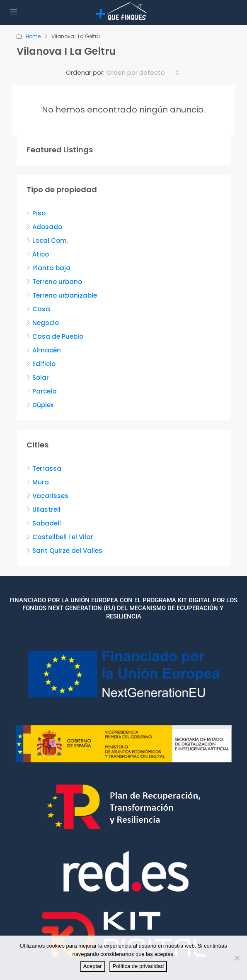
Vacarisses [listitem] (47, 496)
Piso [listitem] (36, 213)
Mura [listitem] (38, 482)
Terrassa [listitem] (44, 468)
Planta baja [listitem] (48, 268)
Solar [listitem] (38, 378)
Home (33, 36)
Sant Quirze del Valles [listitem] (64, 551)
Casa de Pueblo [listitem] (55, 336)
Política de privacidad (138, 966)
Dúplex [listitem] (40, 405)
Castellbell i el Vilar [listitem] (60, 537)
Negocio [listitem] (43, 323)
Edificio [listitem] (41, 364)
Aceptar (93, 966)
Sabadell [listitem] (44, 523)
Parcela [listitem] (42, 391)
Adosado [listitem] (44, 227)
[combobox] (143, 73)
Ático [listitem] (38, 254)
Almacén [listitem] (44, 350)
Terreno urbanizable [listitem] (62, 295)
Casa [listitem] (38, 309)
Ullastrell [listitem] (44, 510)
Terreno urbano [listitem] (54, 282)
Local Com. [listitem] (47, 241)
